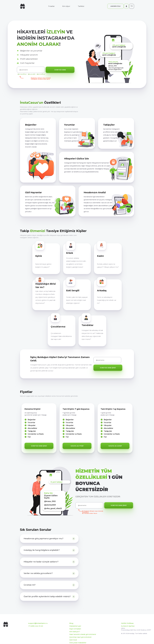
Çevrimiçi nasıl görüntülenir (80, 637)
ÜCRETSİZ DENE (60, 70)
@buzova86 (32, 74)
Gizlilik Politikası (127, 623)
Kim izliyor (66, 6)
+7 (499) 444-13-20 (36, 626)
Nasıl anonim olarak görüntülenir (83, 634)
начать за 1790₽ (77, 446)
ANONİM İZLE (115, 6)
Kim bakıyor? (75, 632)
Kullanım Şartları (128, 626)
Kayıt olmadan (75, 629)
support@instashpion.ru (38, 623)
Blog (71, 623)
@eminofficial (41, 74)
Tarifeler (81, 6)
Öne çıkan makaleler (78, 643)
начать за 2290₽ (115, 446)
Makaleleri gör (75, 626)
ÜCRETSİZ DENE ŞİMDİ (108, 368)
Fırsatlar (51, 6)
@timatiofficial (22, 74)
